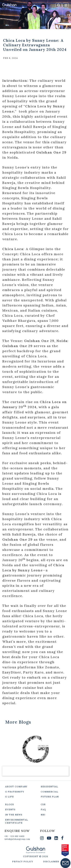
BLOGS (10, 804)
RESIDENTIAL (49, 787)
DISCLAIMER (51, 862)
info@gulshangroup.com (17, 839)
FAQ (43, 810)
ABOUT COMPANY (16, 787)
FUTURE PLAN (50, 797)
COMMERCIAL (50, 792)
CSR (43, 804)
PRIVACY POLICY (23, 862)
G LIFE (9, 797)
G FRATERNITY (15, 792)
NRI (43, 815)
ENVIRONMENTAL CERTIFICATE (17, 821)
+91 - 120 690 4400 (14, 836)
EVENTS (10, 810)
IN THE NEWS (14, 815)
